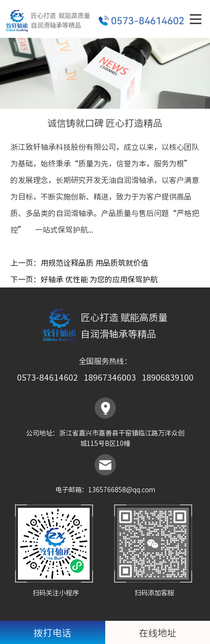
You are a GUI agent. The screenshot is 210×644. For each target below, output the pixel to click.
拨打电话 (52, 632)
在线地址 (158, 632)
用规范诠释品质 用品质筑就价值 (94, 262)
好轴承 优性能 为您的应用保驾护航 (99, 279)
